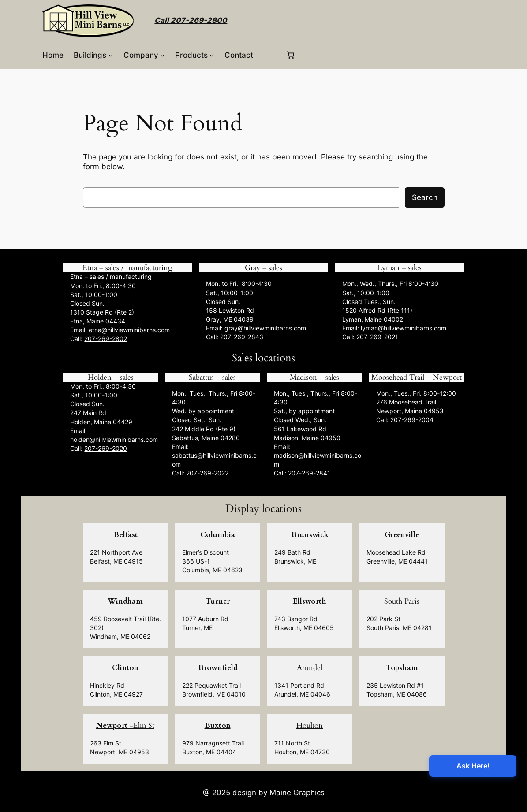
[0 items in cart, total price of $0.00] (291, 55)
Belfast (125, 535)
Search (425, 197)
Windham (125, 601)
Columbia (218, 535)
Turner (218, 601)
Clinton (125, 668)
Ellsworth (310, 601)
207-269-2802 (106, 339)
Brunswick (310, 535)
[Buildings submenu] (111, 55)
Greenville (402, 535)
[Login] (269, 55)
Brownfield (218, 668)
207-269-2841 (309, 473)
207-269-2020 (106, 448)
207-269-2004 (412, 420)
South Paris (402, 601)
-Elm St (125, 725)
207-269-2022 (207, 473)
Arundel (310, 668)
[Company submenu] (162, 55)
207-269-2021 (377, 337)
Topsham (402, 668)
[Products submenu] (212, 55)
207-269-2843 (242, 337)
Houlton (310, 725)
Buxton (218, 725)
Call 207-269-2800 (191, 20)
